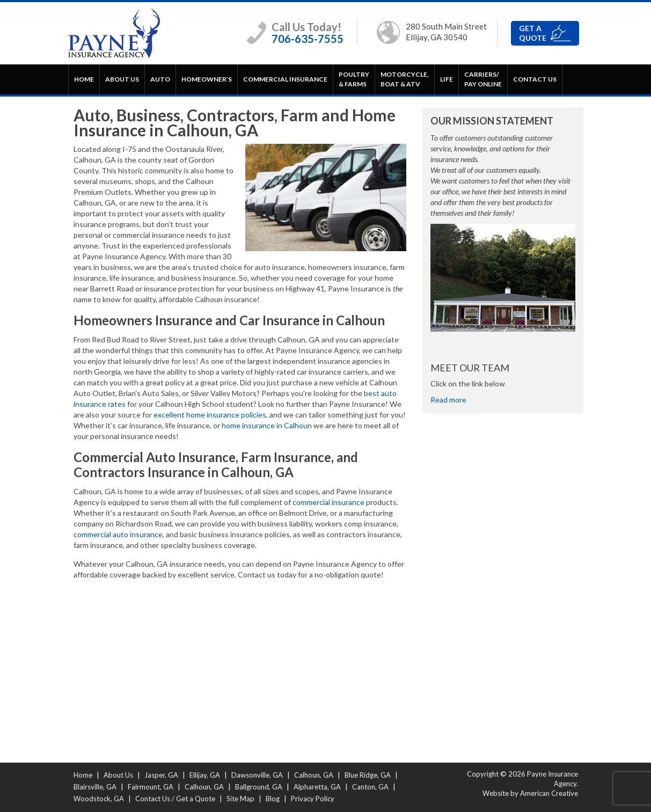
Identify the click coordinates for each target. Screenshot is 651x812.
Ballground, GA (259, 787)
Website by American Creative (530, 793)
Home (83, 775)
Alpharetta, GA (317, 787)
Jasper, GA (161, 775)
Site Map (240, 799)
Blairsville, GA (95, 787)
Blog (273, 799)
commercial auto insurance (118, 534)
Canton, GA (370, 787)
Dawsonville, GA (257, 775)
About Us (118, 775)
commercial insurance (328, 502)
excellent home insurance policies (210, 415)
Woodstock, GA (99, 799)
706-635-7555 (308, 39)
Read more (448, 400)
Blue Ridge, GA (368, 775)
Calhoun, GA (314, 775)
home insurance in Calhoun (267, 425)
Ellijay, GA (205, 775)
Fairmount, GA (151, 787)
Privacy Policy (313, 799)
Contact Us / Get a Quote (175, 799)
